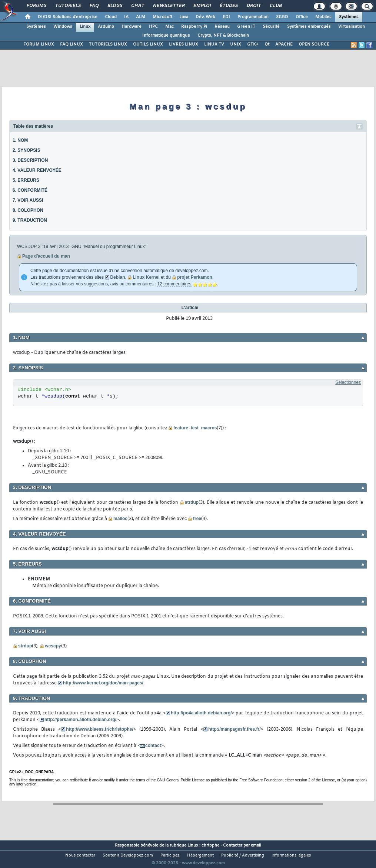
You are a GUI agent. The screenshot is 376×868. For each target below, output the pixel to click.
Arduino (106, 27)
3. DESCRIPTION (30, 160)
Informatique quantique (166, 36)
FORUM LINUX (39, 44)
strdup (192, 502)
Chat (137, 6)
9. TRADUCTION (30, 220)
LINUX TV (214, 44)
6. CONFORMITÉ (30, 190)
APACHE (284, 44)
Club (275, 6)
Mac (169, 27)
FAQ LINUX (71, 44)
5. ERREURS (26, 180)
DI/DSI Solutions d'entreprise (68, 17)
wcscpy (53, 646)
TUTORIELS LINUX (108, 44)
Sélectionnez (348, 382)
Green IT (246, 27)
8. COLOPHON (28, 210)
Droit (253, 6)
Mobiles (323, 17)
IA (126, 17)
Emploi (202, 6)
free (197, 519)
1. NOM (20, 140)
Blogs (114, 6)
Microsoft (162, 17)
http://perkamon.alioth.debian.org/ (80, 720)
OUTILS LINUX (148, 44)
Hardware (132, 27)
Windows (63, 27)
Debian (117, 277)
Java (184, 17)
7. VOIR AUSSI (28, 200)
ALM (141, 17)
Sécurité (271, 27)
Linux (85, 27)
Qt (267, 44)
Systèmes (349, 17)
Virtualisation (352, 27)
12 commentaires (174, 284)
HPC (153, 27)
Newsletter (168, 6)
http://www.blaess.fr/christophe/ (100, 729)
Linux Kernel (146, 277)
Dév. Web (205, 17)
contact (153, 745)
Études (228, 6)
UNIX (236, 44)
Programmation (253, 17)
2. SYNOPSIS (26, 150)
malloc (120, 519)
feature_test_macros (195, 428)
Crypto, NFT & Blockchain (223, 36)
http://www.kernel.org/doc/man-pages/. (104, 683)
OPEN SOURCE (314, 44)
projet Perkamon (195, 277)
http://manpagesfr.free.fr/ (234, 729)
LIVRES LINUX (184, 44)
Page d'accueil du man (46, 256)
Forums (36, 6)
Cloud (111, 17)
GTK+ (253, 44)
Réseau (222, 27)
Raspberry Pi (194, 27)
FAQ (94, 6)
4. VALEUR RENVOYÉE (37, 170)
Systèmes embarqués (309, 27)
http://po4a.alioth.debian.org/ (201, 713)
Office (302, 17)
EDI (226, 17)
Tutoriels (68, 6)
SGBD (282, 17)
